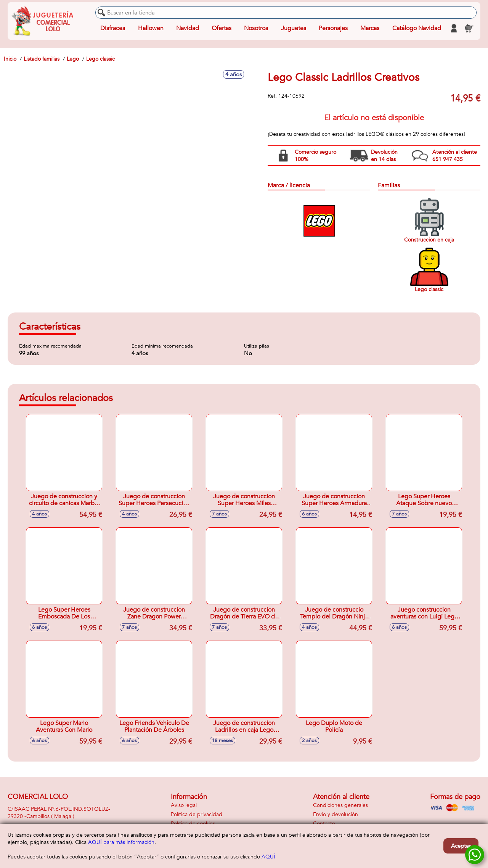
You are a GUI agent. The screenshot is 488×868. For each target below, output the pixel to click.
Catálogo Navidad (417, 28)
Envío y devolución (335, 814)
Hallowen (151, 28)
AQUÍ (268, 857)
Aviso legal (184, 805)
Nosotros (256, 28)
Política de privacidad (197, 814)
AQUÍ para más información (121, 842)
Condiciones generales (340, 805)
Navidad (188, 28)
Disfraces (113, 28)
